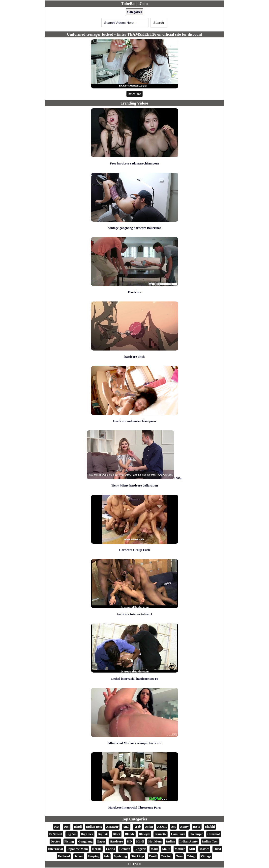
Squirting (120, 856)
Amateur (112, 827)
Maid (154, 849)
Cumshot (214, 834)
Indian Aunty (189, 841)
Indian (170, 841)
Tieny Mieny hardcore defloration (134, 485)
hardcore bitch (135, 357)
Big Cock (87, 834)
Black (117, 834)
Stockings (138, 856)
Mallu (166, 849)
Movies (204, 849)
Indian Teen (210, 841)
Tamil (153, 856)
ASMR (162, 827)
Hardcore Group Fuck (134, 550)
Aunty (185, 827)
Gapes (101, 841)
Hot (57, 827)
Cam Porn (178, 834)
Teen (179, 856)
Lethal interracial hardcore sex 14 (134, 679)
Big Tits (103, 834)
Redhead (64, 856)
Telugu (192, 856)
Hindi (78, 827)
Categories (134, 12)
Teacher (166, 856)
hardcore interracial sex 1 (134, 614)
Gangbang (85, 841)
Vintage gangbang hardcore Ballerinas (134, 228)
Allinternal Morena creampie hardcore (135, 743)
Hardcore (134, 292)
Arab (137, 827)
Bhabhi (210, 827)
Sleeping (94, 856)
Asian (149, 827)
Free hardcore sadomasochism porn (134, 163)
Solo (107, 856)
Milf (192, 849)
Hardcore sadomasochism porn (134, 421)
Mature (180, 849)
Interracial (56, 849)
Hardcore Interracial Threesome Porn (134, 807)
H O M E (134, 864)
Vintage (206, 856)
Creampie (196, 834)
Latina (110, 849)
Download (134, 94)
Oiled (217, 849)
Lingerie (140, 849)
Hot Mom (155, 841)
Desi (67, 827)
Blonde (130, 834)
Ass (174, 827)
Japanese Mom (77, 849)
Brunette (161, 834)
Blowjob (145, 834)
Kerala (97, 849)
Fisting (69, 841)
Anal (126, 827)
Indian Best (94, 827)
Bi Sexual (56, 834)
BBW (197, 827)
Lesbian (125, 849)
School (79, 856)
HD (130, 841)
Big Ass (72, 834)
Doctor (55, 841)
